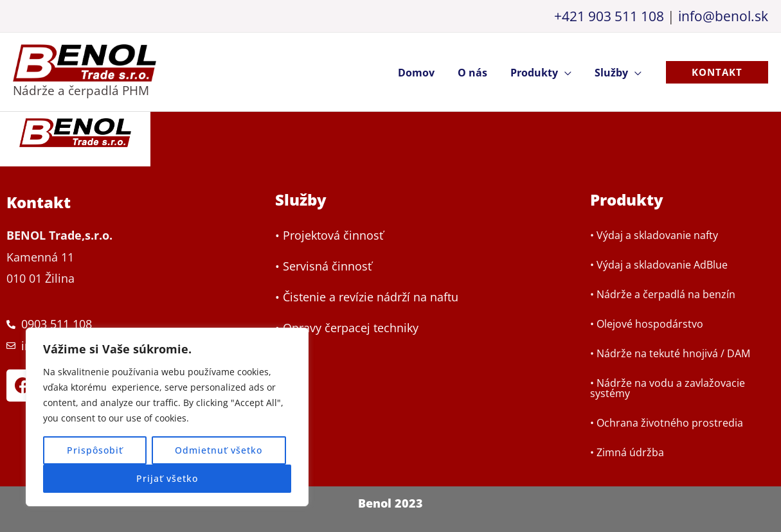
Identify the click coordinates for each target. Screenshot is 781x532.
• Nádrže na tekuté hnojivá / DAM (670, 353)
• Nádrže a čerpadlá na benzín (663, 294)
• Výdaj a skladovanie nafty (654, 235)
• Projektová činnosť (329, 236)
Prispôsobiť (95, 450)
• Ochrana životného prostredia (667, 423)
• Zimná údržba (627, 452)
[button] (717, 72)
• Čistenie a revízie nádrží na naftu (367, 297)
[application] (569, 73)
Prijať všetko (167, 478)
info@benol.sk (723, 16)
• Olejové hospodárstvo (647, 324)
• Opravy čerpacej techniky (347, 328)
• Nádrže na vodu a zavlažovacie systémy (668, 388)
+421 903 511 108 (609, 16)
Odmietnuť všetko (219, 450)
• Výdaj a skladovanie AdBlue (659, 265)
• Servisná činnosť (323, 267)
